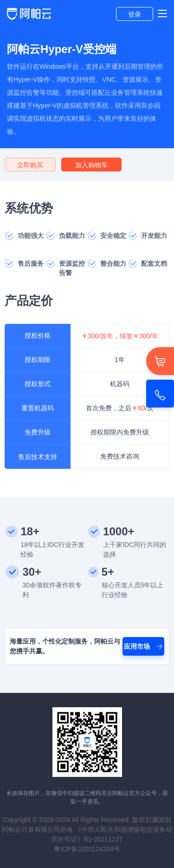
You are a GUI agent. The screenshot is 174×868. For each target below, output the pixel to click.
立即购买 (30, 165)
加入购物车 (91, 165)
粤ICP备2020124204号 (87, 849)
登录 (135, 14)
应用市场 (143, 646)
